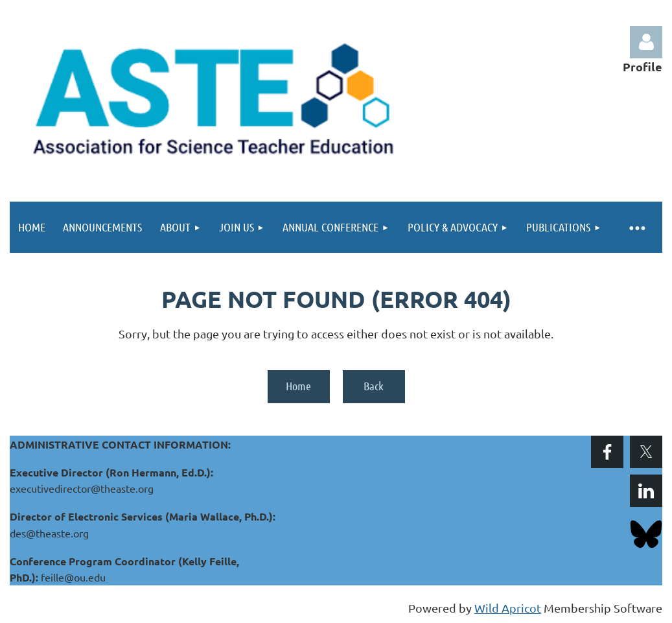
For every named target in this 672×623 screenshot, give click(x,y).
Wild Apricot (508, 608)
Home (298, 386)
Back (374, 386)
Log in (646, 42)
